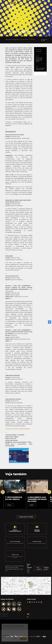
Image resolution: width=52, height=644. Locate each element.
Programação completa (26, 518)
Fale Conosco (38, 568)
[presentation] (3, 492)
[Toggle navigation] (45, 2)
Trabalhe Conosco (45, 568)
